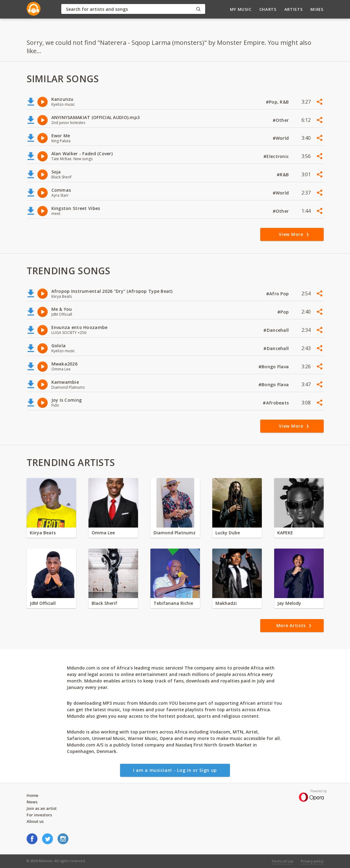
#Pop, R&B (278, 102)
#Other (281, 120)
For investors (39, 815)
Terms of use (282, 861)
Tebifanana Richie (173, 603)
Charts (268, 9)
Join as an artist (42, 808)
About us (35, 821)
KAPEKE (285, 533)
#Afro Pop (278, 294)
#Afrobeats (276, 403)
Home (32, 795)
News (32, 802)
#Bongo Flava (274, 367)
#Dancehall (277, 330)
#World (281, 138)
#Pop (284, 312)
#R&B (283, 175)
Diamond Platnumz (175, 533)
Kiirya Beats (43, 533)
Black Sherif (104, 603)
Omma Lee (103, 533)
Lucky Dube (228, 533)
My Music (241, 9)
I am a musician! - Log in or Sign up (175, 770)
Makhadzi (226, 603)
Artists (294, 9)
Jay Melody (289, 603)
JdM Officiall (43, 603)
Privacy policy (312, 861)
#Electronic (277, 156)
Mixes (317, 9)
